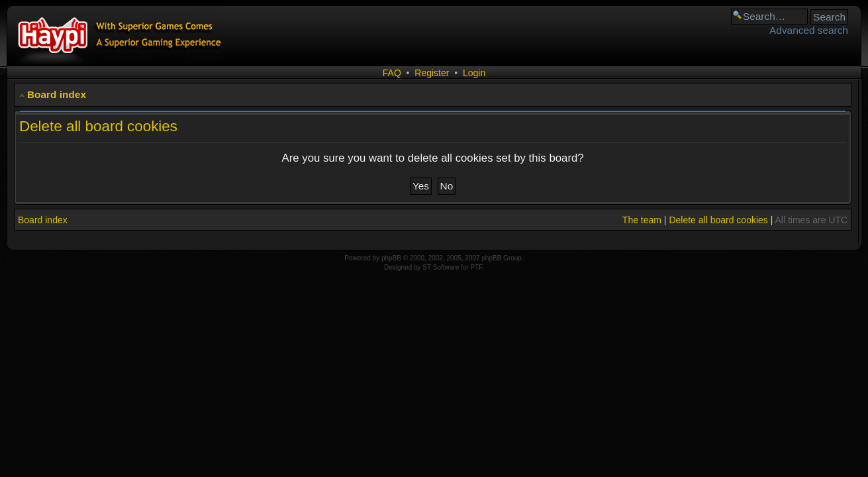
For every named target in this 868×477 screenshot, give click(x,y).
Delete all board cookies (718, 220)
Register (432, 73)
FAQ (392, 73)
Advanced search (809, 30)
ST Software (441, 267)
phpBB (391, 258)
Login (474, 73)
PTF (476, 267)
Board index (57, 94)
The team (642, 220)
